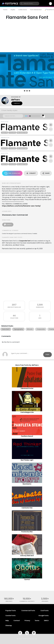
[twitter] (27, 633)
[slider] (30, 116)
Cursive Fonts (10, 616)
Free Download (12, 173)
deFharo (15, 100)
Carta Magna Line (27, 412)
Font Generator (36, 10)
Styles (13, 10)
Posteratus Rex (27, 532)
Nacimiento (27, 484)
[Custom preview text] (13, 116)
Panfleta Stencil (27, 436)
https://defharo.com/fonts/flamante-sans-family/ (21, 206)
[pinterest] (34, 633)
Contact (17, 103)
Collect (31, 173)
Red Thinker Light (27, 460)
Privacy (27, 621)
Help (7, 621)
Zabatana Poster (27, 388)
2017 (14, 305)
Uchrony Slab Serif (27, 556)
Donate (8, 225)
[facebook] (20, 633)
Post (48, 355)
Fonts (5, 10)
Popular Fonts (11, 611)
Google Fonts (44, 616)
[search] (29, 4)
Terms (37, 621)
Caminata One (27, 508)
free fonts (9, 601)
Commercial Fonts (28, 611)
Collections (23, 10)
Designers (45, 601)
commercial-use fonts (27, 601)
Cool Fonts (45, 611)
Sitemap (9, 626)
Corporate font (25, 241)
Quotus (27, 579)
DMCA (46, 621)
